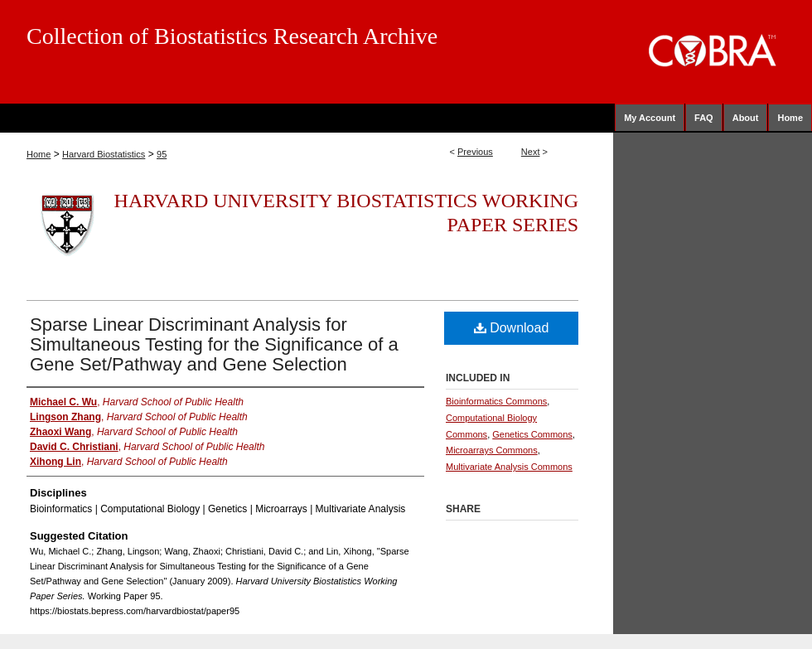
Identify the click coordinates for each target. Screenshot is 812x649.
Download (512, 328)
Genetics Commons (532, 434)
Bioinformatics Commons (496, 401)
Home (39, 154)
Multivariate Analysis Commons (509, 467)
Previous (475, 152)
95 (162, 154)
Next (531, 152)
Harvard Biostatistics (104, 154)
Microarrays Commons (492, 450)
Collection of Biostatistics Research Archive (232, 36)
